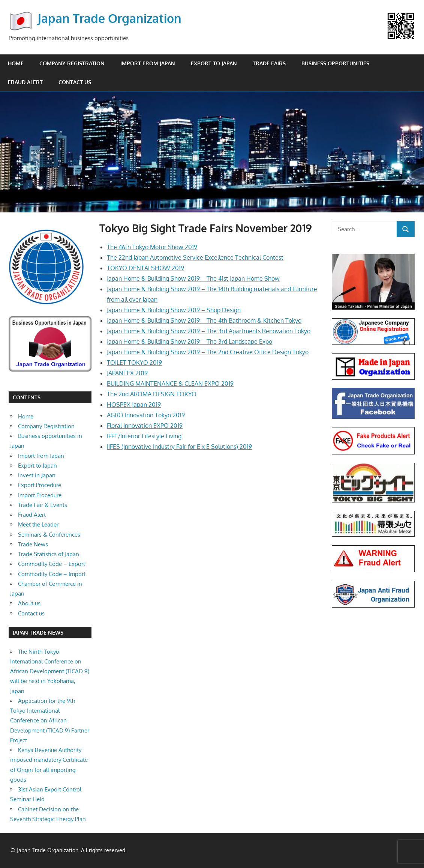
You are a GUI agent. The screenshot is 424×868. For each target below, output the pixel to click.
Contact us (75, 82)
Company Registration (72, 63)
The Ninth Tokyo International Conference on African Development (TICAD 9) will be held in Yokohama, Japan (50, 671)
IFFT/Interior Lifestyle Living (144, 436)
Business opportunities (335, 63)
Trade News (33, 544)
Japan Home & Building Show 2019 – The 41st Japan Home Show (193, 278)
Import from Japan (148, 63)
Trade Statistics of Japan (49, 554)
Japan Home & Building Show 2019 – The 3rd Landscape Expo (190, 341)
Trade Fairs (269, 63)
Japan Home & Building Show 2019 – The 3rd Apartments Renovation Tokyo (209, 331)
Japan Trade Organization (109, 18)
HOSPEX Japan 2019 (134, 405)
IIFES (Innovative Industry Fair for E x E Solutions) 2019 (179, 447)
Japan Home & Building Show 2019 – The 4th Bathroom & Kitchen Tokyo (204, 320)
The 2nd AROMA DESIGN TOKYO (152, 394)
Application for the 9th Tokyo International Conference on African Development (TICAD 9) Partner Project (50, 721)
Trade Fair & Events (43, 505)
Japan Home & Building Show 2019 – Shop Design (174, 310)
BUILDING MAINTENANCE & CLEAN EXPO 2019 (170, 384)
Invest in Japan (37, 475)
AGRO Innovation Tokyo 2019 (146, 415)
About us (29, 603)
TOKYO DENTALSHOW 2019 (145, 268)
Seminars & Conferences (49, 535)
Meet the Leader (38, 524)
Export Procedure (40, 485)
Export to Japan (214, 63)
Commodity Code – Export (52, 564)
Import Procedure (40, 495)
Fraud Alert (25, 82)
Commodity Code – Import (52, 574)
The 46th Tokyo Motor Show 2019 (152, 247)
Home (16, 63)
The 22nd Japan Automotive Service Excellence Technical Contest (195, 257)
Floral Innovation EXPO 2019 (145, 426)
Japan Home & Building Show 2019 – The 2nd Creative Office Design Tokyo (208, 352)
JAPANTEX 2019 (127, 373)
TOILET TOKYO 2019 (134, 363)
